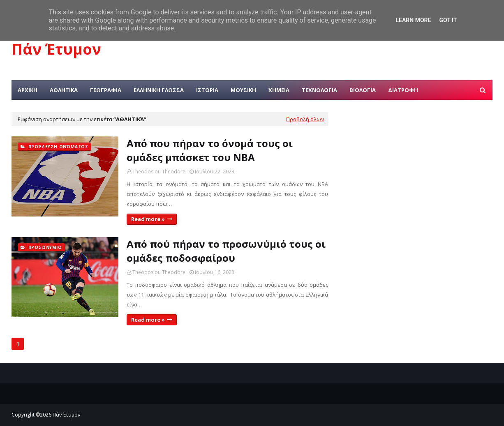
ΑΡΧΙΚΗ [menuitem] (28, 90)
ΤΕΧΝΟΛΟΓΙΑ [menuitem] (319, 90)
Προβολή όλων (305, 119)
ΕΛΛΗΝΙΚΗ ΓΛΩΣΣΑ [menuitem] (159, 90)
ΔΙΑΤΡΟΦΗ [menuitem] (403, 90)
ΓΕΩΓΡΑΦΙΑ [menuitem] (106, 90)
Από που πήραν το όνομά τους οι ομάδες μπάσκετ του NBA (210, 150)
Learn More (413, 20)
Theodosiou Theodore (159, 172)
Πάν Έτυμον (56, 49)
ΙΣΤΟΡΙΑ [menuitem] (207, 90)
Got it (448, 20)
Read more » (148, 219)
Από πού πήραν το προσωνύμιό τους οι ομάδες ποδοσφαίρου (226, 251)
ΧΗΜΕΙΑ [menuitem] (279, 90)
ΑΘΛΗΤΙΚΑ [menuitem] (64, 90)
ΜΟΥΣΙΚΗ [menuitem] (243, 90)
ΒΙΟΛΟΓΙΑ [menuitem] (363, 90)
